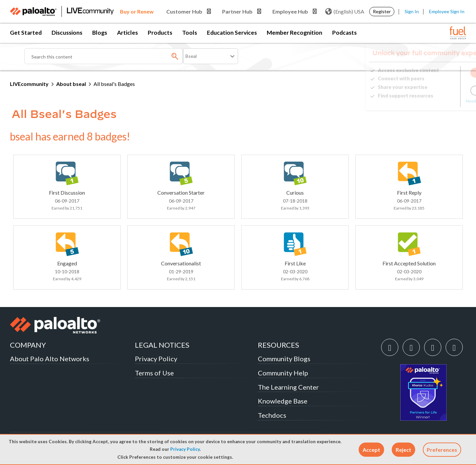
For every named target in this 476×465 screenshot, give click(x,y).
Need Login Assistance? (436, 101)
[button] (371, 450)
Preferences (442, 450)
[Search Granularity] (211, 56)
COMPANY (28, 345)
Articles (127, 33)
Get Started (26, 33)
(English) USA (345, 12)
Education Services (232, 33)
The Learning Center (288, 387)
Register (382, 11)
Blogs (100, 33)
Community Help (283, 373)
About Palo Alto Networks (50, 359)
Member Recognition (295, 33)
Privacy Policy (185, 449)
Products (160, 33)
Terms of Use (154, 373)
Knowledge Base (283, 401)
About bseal (71, 84)
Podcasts (344, 33)
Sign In (412, 11)
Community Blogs (284, 359)
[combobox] (104, 56)
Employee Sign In (447, 11)
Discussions (67, 33)
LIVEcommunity (29, 84)
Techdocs (272, 415)
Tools (190, 33)
